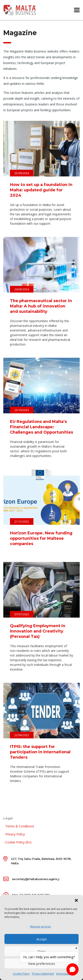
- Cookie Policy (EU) (17, 842)
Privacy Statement (43, 974)
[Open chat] (72, 969)
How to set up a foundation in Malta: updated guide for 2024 (41, 190)
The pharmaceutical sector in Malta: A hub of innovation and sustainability (41, 306)
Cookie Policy (21, 974)
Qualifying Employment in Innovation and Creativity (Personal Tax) (38, 631)
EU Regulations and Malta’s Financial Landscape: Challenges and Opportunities (41, 427)
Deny (42, 951)
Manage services (41, 926)
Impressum (63, 974)
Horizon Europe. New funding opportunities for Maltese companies (41, 538)
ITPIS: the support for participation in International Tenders (40, 752)
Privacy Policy (15, 834)
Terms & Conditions (20, 826)
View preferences (42, 964)
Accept (41, 939)
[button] (76, 900)
